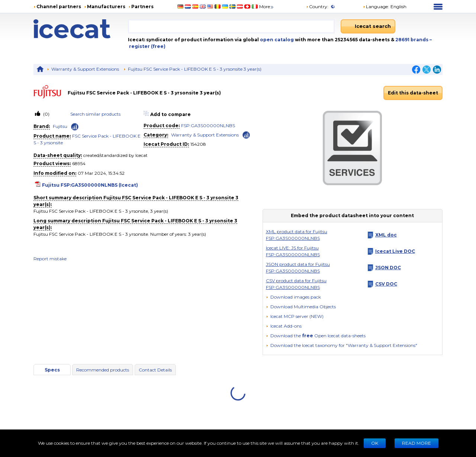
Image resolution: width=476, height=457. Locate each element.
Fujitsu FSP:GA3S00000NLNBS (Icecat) (90, 185)
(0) (46, 114)
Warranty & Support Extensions (85, 69)
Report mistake (50, 259)
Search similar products (95, 114)
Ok (375, 443)
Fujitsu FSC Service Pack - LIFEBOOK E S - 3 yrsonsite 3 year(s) (195, 69)
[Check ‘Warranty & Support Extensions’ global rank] (246, 134)
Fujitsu (60, 126)
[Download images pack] (293, 297)
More (267, 7)
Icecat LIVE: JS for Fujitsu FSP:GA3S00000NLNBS (293, 251)
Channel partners (59, 7)
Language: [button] (376, 7)
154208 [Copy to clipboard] (198, 144)
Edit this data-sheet (413, 93)
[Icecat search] (368, 26)
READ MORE (416, 443)
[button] (301, 307)
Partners (142, 7)
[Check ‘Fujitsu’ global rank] (75, 127)
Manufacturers (106, 7)
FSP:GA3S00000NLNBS (208, 125)
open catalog (276, 40)
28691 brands (412, 40)
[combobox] (231, 26)
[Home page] (81, 29)
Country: (317, 7)
